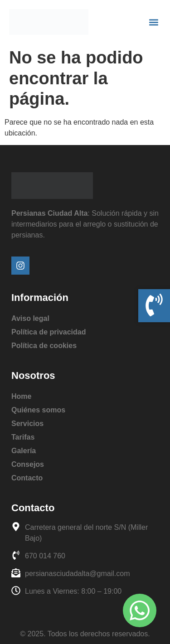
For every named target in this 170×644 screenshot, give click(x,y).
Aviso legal (30, 318)
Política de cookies (44, 346)
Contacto (27, 478)
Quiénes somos (38, 410)
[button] (153, 22)
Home (21, 396)
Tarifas (23, 437)
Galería (24, 451)
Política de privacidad (49, 332)
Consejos (28, 464)
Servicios (27, 424)
